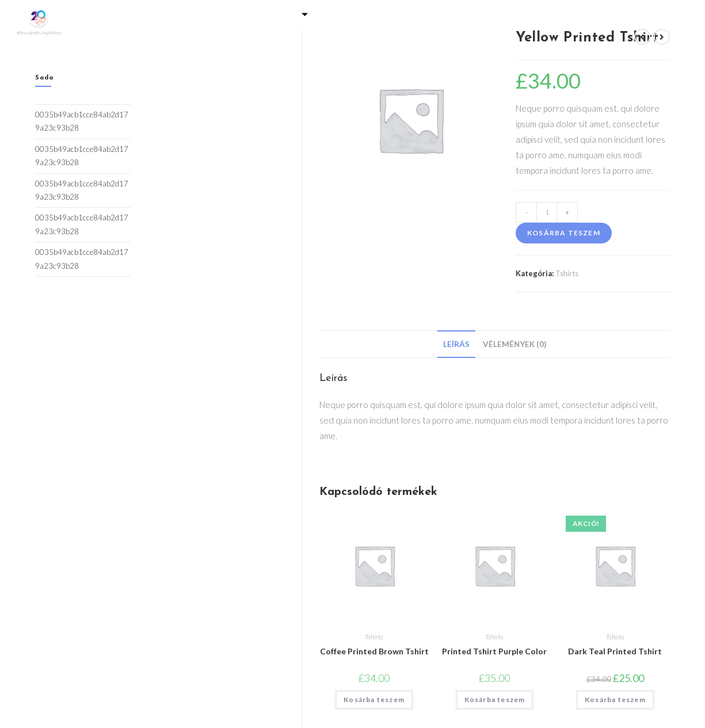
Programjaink (367, 14)
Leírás (456, 344)
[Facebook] (667, 23)
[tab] (456, 344)
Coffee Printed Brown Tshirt (374, 651)
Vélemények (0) (515, 344)
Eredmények (556, 14)
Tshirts (567, 273)
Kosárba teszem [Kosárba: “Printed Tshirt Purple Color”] (495, 700)
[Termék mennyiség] (547, 212)
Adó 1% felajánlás (466, 14)
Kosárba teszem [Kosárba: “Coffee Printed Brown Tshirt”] (374, 700)
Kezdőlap (144, 14)
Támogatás (277, 14)
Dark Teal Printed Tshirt (615, 651)
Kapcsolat (352, 31)
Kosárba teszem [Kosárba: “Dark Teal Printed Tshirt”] (615, 700)
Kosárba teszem (564, 233)
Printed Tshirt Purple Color (494, 651)
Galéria (204, 14)
